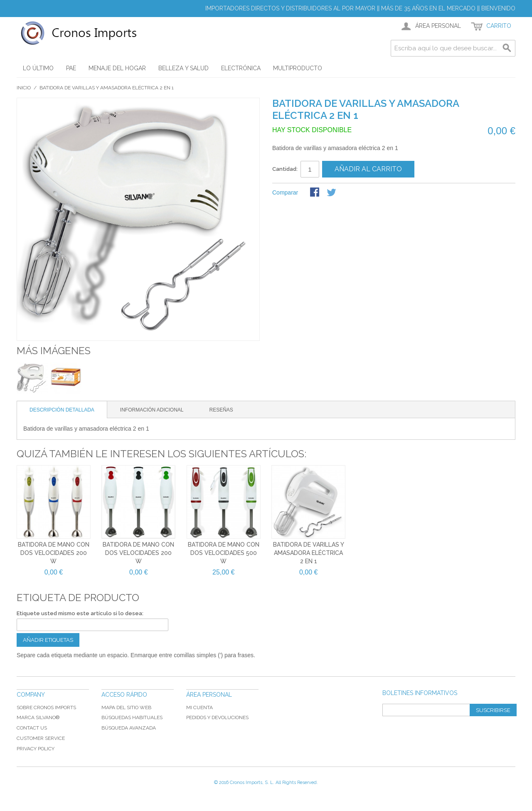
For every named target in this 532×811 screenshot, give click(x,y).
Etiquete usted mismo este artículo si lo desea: (80, 613)
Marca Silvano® (38, 717)
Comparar (285, 192)
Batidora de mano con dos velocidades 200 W (54, 553)
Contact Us (32, 728)
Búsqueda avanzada (129, 728)
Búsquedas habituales (132, 717)
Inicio (24, 88)
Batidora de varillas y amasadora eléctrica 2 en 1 (309, 553)
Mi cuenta (199, 707)
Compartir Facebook (315, 193)
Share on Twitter (332, 193)
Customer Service (41, 738)
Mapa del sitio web (126, 707)
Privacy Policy (36, 749)
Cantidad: (285, 169)
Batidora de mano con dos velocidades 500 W (224, 553)
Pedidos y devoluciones (217, 717)
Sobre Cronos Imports (46, 707)
